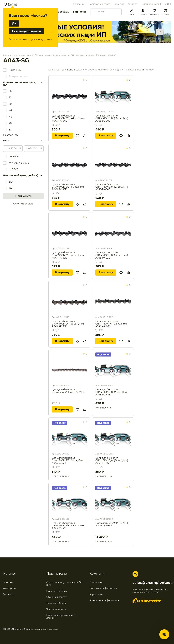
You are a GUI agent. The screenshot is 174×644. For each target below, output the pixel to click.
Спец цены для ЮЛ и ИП (156, 4)
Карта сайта (96, 594)
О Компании (78, 4)
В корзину (62, 136)
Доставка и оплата (99, 4)
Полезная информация (103, 588)
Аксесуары (10, 588)
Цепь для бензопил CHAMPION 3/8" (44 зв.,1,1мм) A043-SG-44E (112, 392)
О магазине (96, 582)
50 (10, 104)
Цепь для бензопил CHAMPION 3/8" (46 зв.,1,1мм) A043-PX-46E (68, 255)
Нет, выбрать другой (27, 31)
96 (147, 70)
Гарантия (119, 4)
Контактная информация (104, 600)
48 (143, 70)
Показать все (11, 135)
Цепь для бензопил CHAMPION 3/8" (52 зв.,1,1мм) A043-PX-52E (112, 255)
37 (10, 130)
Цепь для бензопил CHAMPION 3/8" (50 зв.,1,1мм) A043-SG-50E (112, 118)
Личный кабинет (56, 603)
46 (10, 110)
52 (10, 97)
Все (151, 70)
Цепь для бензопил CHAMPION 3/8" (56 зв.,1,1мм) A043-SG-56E (112, 460)
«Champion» (17, 629)
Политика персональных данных (61, 617)
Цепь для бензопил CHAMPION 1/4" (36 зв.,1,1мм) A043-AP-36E (68, 324)
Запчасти (79, 12)
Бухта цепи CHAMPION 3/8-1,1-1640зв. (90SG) (113, 524)
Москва (13, 4)
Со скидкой (116, 70)
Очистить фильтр (23, 204)
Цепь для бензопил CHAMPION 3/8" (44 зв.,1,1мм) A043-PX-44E (68, 118)
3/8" (11, 182)
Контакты (133, 4)
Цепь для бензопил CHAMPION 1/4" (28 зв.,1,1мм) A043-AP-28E (111, 324)
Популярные (67, 70)
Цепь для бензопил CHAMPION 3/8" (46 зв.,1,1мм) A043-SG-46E (68, 526)
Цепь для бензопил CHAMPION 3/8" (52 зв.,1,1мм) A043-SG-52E (68, 460)
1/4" (11, 188)
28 (10, 123)
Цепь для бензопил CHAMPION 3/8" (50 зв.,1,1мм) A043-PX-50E (68, 187)
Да (14, 23)
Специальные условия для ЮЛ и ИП (64, 584)
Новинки (103, 70)
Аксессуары (61, 12)
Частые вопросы (56, 609)
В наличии (15, 70)
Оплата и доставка (57, 591)
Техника (8, 582)
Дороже (92, 70)
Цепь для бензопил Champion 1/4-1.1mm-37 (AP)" (68, 391)
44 (10, 117)
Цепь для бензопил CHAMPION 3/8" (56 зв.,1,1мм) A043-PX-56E (112, 187)
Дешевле (81, 70)
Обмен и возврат (56, 597)
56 (10, 91)
